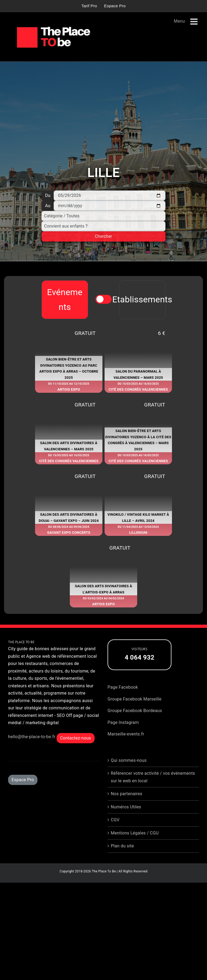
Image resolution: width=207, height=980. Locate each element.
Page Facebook (123, 687)
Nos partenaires (127, 794)
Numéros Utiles (126, 807)
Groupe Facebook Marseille (134, 699)
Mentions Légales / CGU (135, 833)
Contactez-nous (76, 738)
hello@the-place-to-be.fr (32, 737)
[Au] (109, 206)
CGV (115, 820)
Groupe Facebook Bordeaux (135, 711)
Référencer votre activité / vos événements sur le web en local (153, 777)
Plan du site (122, 846)
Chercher (103, 236)
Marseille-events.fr (126, 734)
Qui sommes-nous (129, 760)
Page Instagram (123, 722)
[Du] (109, 196)
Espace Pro (23, 780)
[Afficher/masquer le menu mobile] (195, 22)
